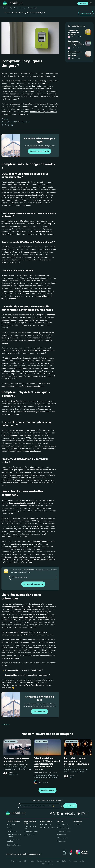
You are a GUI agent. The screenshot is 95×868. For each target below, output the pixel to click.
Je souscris (83, 3)
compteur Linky (27, 74)
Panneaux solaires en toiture (30, 827)
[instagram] (58, 814)
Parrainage (77, 825)
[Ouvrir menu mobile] (91, 3)
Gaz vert (10, 828)
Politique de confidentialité (45, 861)
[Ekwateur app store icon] (70, 814)
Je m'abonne (70, 806)
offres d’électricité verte (35, 685)
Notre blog (60, 821)
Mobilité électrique (46, 821)
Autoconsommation (63, 835)
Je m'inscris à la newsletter (33, 584)
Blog (11, 8)
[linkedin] (62, 814)
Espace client (78, 821)
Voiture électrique (62, 838)
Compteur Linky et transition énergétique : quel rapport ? (27, 675)
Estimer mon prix (40, 711)
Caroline (11, 773)
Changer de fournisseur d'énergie (14, 836)
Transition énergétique (64, 828)
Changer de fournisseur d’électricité (14, 841)
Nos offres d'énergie (13, 821)
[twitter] (54, 814)
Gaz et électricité (12, 831)
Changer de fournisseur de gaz (14, 846)
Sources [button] (5, 725)
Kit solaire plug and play (31, 832)
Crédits (82, 861)
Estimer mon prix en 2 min (40, 151)
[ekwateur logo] (13, 3)
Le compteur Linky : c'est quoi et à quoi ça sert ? (24, 670)
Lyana (6, 119)
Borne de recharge (46, 825)
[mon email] (40, 806)
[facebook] (51, 814)
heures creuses (30, 252)
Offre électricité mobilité (47, 828)
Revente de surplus (29, 835)
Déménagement (62, 841)
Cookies (32, 861)
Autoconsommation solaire (30, 822)
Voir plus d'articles (47, 790)
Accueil (5, 8)
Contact (19, 861)
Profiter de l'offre (86, 13)
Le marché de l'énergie (64, 831)
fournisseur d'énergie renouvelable (43, 112)
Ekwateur (22, 683)
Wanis (40, 781)
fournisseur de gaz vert (36, 683)
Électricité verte (12, 825)
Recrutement (73, 861)
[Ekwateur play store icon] (83, 814)
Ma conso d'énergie (20, 8)
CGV (25, 861)
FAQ (12, 861)
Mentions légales (61, 861)
